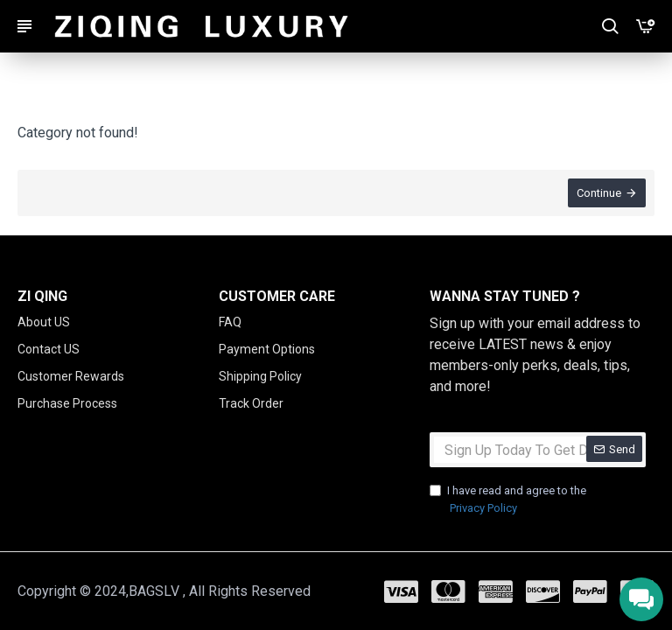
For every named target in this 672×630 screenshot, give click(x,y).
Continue (599, 193)
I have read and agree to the (508, 500)
